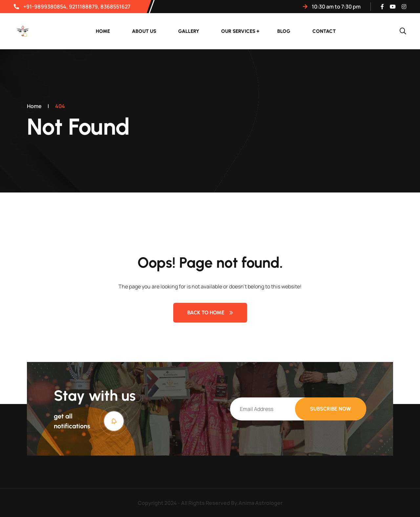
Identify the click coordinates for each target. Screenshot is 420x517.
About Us (144, 31)
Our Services (238, 31)
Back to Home (210, 313)
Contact (324, 31)
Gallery (189, 31)
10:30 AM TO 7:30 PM (332, 7)
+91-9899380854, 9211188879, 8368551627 (72, 7)
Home (103, 31)
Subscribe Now (331, 409)
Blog (284, 31)
